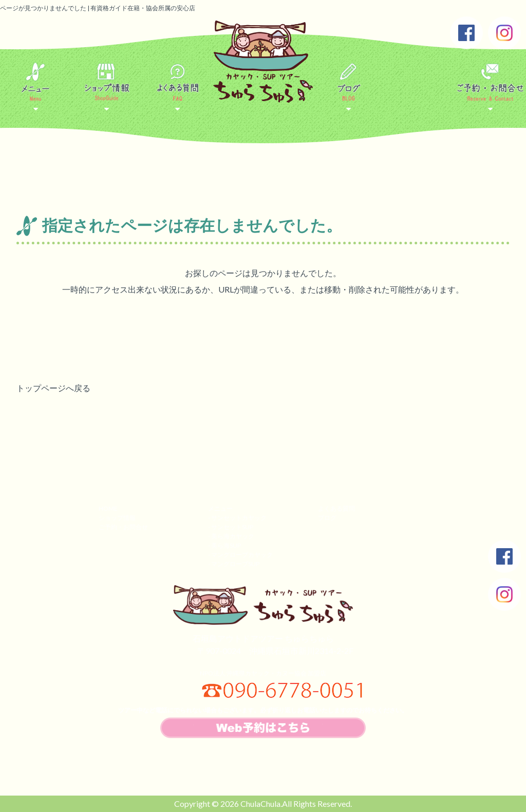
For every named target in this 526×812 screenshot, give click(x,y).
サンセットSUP (232, 527)
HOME (108, 508)
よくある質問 (336, 508)
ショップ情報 (117, 518)
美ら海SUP (226, 545)
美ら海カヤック (233, 536)
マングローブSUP (235, 564)
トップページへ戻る (53, 388)
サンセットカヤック (239, 518)
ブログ (327, 518)
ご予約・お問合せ (123, 527)
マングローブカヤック (242, 555)
